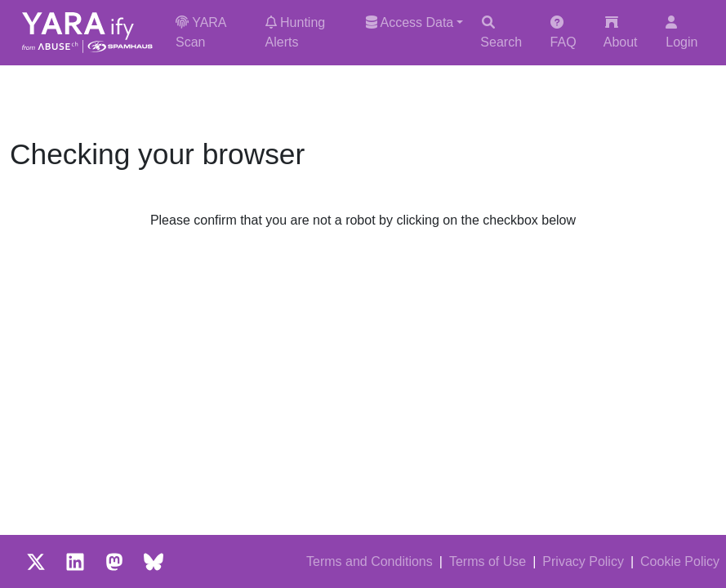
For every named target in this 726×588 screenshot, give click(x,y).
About (621, 32)
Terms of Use (488, 561)
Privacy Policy (583, 561)
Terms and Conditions (370, 561)
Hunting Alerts (296, 32)
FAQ (563, 32)
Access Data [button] (410, 22)
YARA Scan (201, 32)
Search (501, 32)
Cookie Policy (680, 561)
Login (681, 32)
